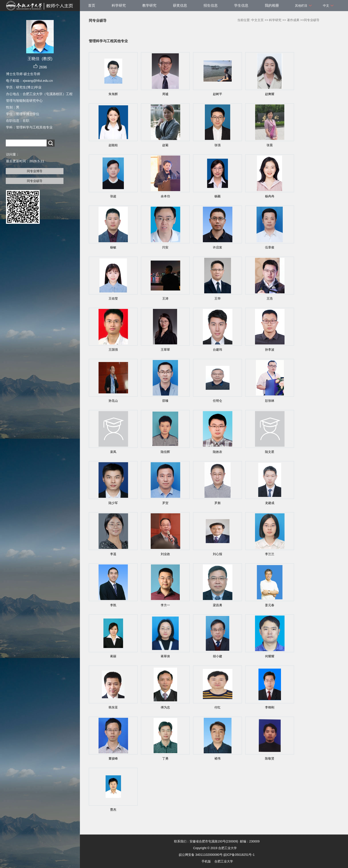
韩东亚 (113, 707)
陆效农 (217, 452)
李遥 (113, 554)
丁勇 (165, 758)
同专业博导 (35, 171)
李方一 (165, 605)
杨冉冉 (270, 196)
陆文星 (270, 452)
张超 (113, 196)
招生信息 (211, 5)
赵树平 (217, 94)
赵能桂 (113, 145)
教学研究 (149, 5)
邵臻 (165, 401)
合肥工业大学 (224, 861)
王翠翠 (165, 350)
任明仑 (217, 401)
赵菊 (165, 145)
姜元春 (270, 605)
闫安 (165, 247)
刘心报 (217, 554)
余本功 (165, 196)
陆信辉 (165, 452)
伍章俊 (270, 247)
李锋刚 (270, 707)
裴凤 (113, 452)
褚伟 (217, 758)
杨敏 (113, 247)
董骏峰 (113, 758)
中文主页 (257, 20)
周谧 (165, 94)
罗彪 (217, 503)
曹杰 (113, 810)
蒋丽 (113, 656)
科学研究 (119, 5)
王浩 (270, 298)
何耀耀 (270, 656)
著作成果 (293, 20)
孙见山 (113, 401)
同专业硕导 (35, 181)
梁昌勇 (217, 605)
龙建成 (270, 503)
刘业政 (165, 554)
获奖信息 (180, 5)
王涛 (165, 298)
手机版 (206, 861)
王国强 (113, 350)
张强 (217, 145)
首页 (92, 5)
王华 (217, 298)
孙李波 (270, 350)
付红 (217, 707)
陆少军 (113, 503)
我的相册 (272, 5)
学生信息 (241, 5)
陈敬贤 (270, 758)
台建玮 (217, 350)
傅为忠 (165, 707)
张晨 (270, 145)
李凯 (113, 605)
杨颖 (217, 196)
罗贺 (165, 503)
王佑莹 (113, 298)
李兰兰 (270, 554)
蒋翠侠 (165, 656)
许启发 (217, 247)
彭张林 (270, 401)
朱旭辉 (113, 94)
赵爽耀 (270, 94)
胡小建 (217, 656)
